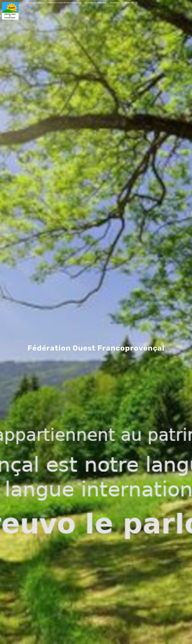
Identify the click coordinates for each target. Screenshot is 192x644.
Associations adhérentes (96, 3)
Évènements (128, 3)
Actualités (114, 3)
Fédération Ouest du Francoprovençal (64, 3)
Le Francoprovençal (35, 3)
